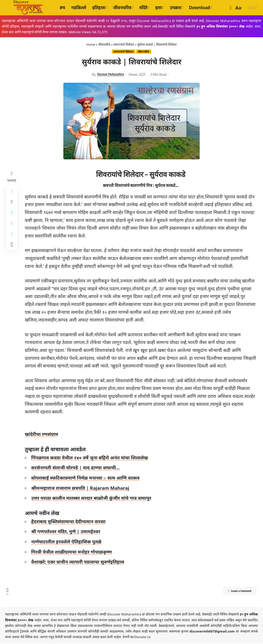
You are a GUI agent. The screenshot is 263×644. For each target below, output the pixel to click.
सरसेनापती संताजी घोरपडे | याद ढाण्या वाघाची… (77, 468)
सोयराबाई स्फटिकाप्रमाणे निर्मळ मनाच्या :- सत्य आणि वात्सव (87, 478)
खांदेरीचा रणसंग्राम (43, 435)
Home (91, 45)
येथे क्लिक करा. (30, 637)
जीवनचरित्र (104, 45)
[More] (13, 254)
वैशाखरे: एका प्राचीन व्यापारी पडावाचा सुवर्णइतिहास (79, 563)
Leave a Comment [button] (234, 592)
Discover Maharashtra (111, 75)
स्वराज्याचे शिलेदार (124, 45)
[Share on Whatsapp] (13, 217)
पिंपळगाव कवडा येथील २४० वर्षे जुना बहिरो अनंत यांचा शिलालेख (91, 458)
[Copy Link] (13, 241)
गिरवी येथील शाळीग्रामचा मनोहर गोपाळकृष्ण (73, 552)
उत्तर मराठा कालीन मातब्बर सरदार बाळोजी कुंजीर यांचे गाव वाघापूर (93, 499)
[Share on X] (13, 205)
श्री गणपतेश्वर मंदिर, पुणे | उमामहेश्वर (67, 532)
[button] (230, 8)
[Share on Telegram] (13, 229)
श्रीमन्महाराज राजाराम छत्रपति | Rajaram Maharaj (82, 488)
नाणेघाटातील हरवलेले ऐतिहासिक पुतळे (68, 542)
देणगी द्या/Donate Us (137, 637)
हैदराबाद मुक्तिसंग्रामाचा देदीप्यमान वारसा (70, 522)
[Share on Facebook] (13, 192)
